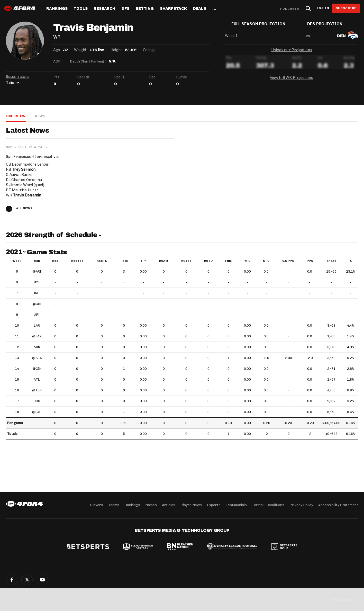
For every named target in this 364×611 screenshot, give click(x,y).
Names (151, 505)
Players (97, 505)
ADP (57, 61)
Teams (114, 505)
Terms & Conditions (268, 505)
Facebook (12, 580)
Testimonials (236, 505)
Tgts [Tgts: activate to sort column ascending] (124, 261)
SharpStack (173, 9)
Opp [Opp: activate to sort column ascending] (37, 261)
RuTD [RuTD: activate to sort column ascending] (208, 261)
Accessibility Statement (338, 505)
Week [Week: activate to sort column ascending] (17, 261)
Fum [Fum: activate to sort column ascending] (228, 261)
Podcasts (290, 9)
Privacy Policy (301, 505)
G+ (42, 580)
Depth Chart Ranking (87, 61)
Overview (16, 116)
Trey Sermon (24, 170)
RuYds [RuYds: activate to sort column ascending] (186, 261)
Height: (116, 50)
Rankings (57, 9)
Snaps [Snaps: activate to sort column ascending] (331, 261)
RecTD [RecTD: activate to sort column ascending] (102, 261)
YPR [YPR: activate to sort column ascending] (143, 261)
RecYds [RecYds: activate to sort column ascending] (77, 261)
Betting (145, 9)
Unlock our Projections (292, 54)
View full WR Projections (292, 82)
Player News (191, 505)
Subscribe (346, 8)
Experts (214, 505)
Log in (323, 8)
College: (150, 50)
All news (24, 209)
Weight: (80, 50)
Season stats (17, 77)
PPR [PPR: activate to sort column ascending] (310, 261)
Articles (169, 505)
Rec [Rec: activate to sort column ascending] (55, 261)
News (40, 116)
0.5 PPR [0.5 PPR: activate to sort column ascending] (288, 261)
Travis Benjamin (27, 195)
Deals (200, 9)
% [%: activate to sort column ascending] (351, 261)
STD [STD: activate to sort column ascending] (266, 261)
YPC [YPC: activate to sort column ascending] (247, 261)
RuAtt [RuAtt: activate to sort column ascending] (164, 261)
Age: (57, 50)
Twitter (27, 580)
